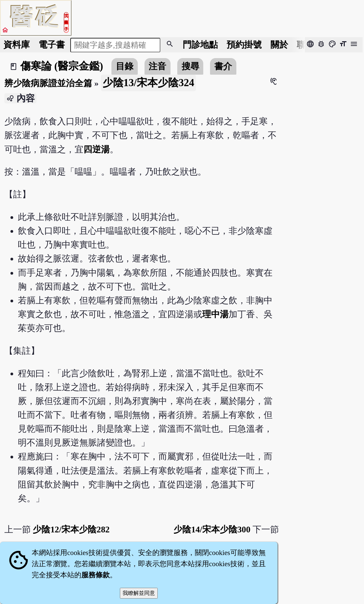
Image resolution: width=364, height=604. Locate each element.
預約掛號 (244, 45)
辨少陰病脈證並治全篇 (48, 83)
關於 (279, 45)
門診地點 (200, 45)
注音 (157, 66)
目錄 (125, 66)
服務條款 (96, 575)
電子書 (52, 45)
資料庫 (17, 45)
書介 (223, 66)
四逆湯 (97, 149)
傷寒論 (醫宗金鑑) (62, 66)
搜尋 (190, 66)
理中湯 (215, 314)
